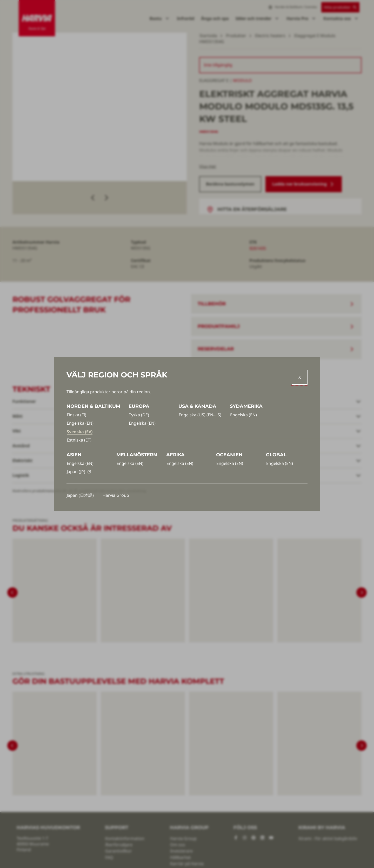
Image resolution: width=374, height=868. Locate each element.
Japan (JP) (79, 472)
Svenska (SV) (80, 432)
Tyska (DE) (139, 415)
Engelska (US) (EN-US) (200, 415)
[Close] (300, 377)
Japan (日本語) (80, 495)
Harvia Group (116, 495)
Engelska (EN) (80, 423)
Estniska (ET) (79, 440)
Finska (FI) (76, 415)
